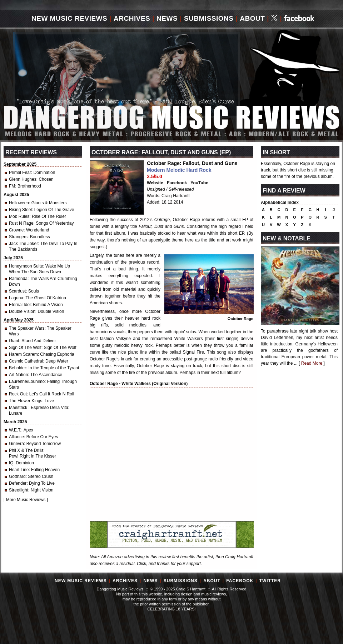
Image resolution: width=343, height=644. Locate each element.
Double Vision (22, 311)
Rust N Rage (21, 223)
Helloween (19, 203)
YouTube (199, 183)
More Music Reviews (26, 500)
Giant (14, 341)
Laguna (16, 298)
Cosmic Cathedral (26, 361)
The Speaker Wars (27, 328)
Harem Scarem (23, 354)
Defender (18, 483)
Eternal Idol (20, 305)
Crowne (16, 230)
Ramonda (18, 279)
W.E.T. (15, 430)
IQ (11, 463)
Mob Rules (19, 216)
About (252, 18)
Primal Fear (20, 173)
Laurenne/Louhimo (27, 381)
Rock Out (18, 394)
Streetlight (19, 490)
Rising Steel (20, 210)
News (167, 18)
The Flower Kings (26, 401)
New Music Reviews (69, 18)
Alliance (16, 437)
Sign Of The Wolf (25, 348)
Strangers (18, 237)
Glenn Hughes (23, 179)
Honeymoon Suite (26, 266)
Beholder (18, 368)
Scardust (17, 291)
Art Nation (18, 375)
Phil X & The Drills (26, 450)
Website (155, 183)
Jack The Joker (23, 244)
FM (12, 186)
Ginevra (16, 444)
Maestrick (19, 408)
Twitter (270, 581)
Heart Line (19, 470)
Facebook (177, 183)
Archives (132, 18)
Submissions (209, 18)
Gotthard (17, 476)
